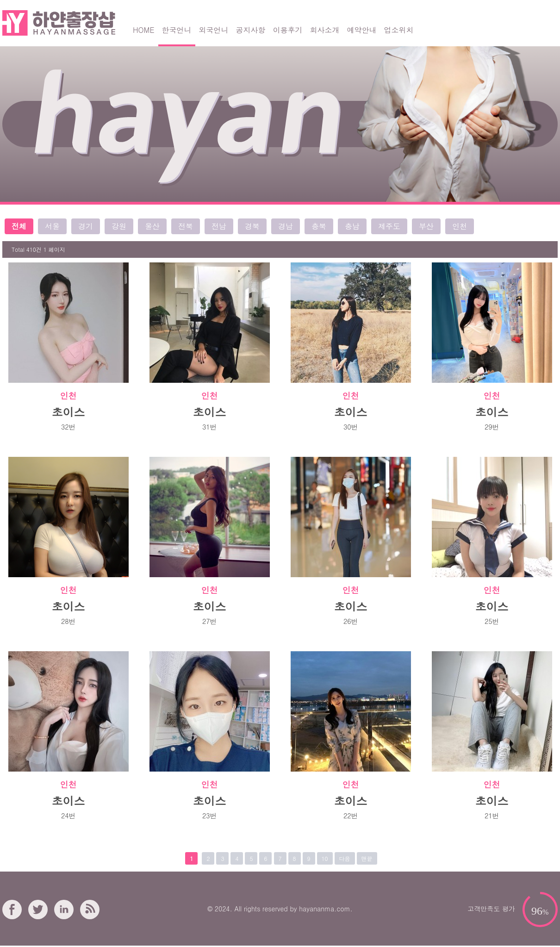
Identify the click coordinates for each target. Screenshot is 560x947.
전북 (186, 226)
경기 (86, 226)
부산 (426, 226)
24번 (68, 816)
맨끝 (367, 858)
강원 (119, 226)
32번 (68, 427)
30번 (351, 427)
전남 (219, 226)
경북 (252, 226)
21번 (492, 816)
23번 (209, 816)
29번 (492, 427)
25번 (492, 621)
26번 (351, 621)
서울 (52, 226)
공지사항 (251, 30)
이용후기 (288, 30)
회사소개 (325, 30)
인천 (460, 226)
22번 (351, 816)
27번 (209, 621)
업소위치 (399, 30)
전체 (19, 226)
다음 (345, 858)
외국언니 (214, 30)
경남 (286, 226)
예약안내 (362, 30)
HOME (144, 30)
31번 (209, 427)
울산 (152, 226)
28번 (68, 621)
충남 (352, 226)
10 (325, 858)
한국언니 (177, 30)
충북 (319, 226)
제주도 (389, 226)
